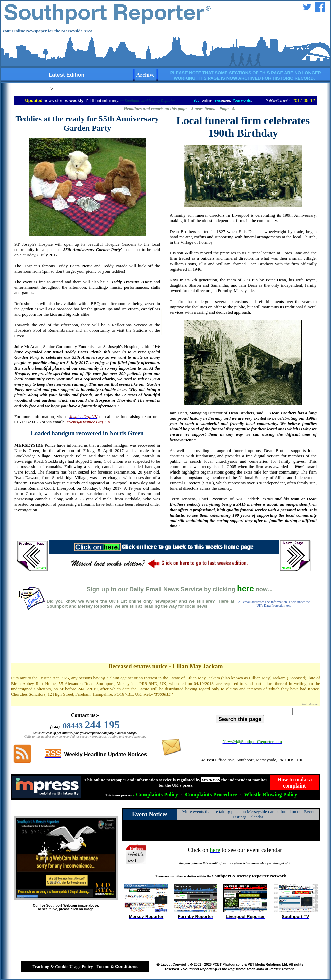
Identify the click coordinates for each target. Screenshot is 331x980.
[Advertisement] (165, 643)
